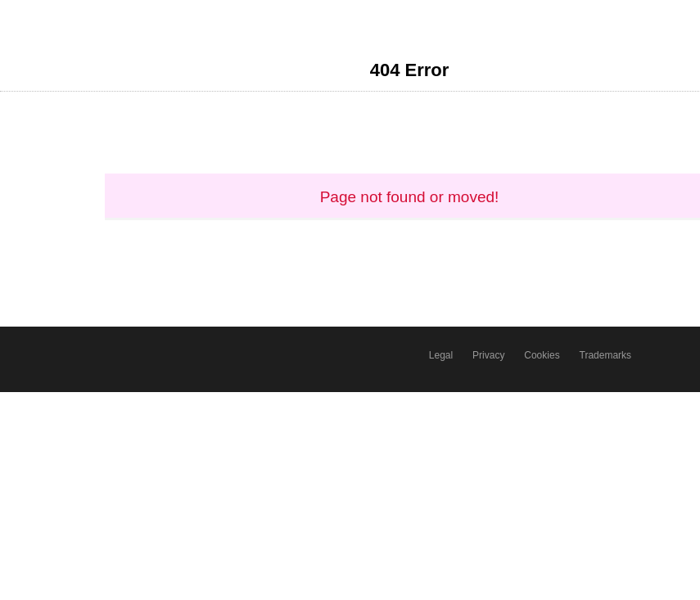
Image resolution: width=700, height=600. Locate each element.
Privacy (488, 355)
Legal (441, 355)
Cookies (542, 355)
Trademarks (606, 355)
